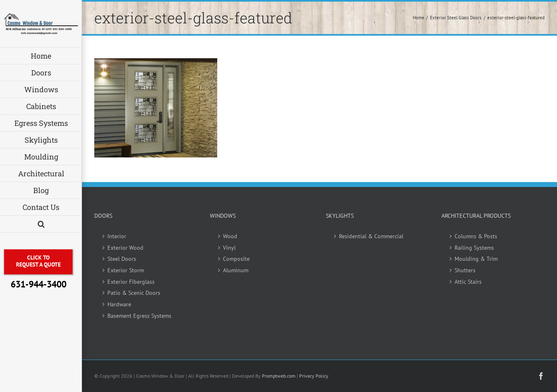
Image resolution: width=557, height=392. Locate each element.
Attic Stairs (468, 282)
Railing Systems (474, 248)
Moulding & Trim (476, 259)
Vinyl (229, 248)
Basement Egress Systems (139, 316)
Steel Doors (122, 259)
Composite (236, 259)
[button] (41, 224)
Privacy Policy (314, 376)
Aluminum (236, 270)
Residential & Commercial (371, 236)
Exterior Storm (126, 270)
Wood (230, 236)
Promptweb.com (279, 376)
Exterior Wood (125, 248)
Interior (117, 236)
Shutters (465, 270)
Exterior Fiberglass (131, 282)
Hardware (119, 304)
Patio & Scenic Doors (134, 293)
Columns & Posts (476, 236)
